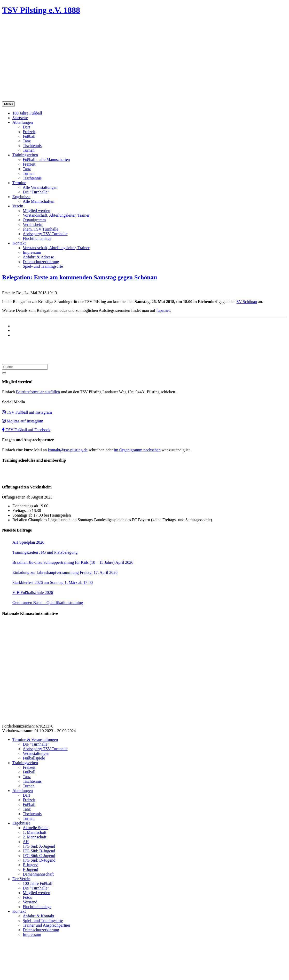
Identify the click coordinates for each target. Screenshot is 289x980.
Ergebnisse (21, 197)
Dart (26, 127)
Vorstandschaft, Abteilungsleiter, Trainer (56, 215)
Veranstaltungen (36, 753)
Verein (18, 206)
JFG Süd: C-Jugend (39, 856)
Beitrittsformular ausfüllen (38, 392)
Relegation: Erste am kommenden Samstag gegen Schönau (80, 277)
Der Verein (21, 879)
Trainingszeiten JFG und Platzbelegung (45, 552)
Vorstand (30, 902)
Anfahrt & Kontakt (38, 916)
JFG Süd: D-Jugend (39, 860)
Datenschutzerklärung (41, 262)
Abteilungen (23, 122)
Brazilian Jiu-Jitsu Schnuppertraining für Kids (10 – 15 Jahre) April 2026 (73, 562)
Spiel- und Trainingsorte (43, 266)
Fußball (29, 136)
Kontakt (19, 243)
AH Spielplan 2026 (28, 542)
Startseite (20, 118)
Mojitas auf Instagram (23, 421)
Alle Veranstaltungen (40, 187)
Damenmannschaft (38, 874)
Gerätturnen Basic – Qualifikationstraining (48, 603)
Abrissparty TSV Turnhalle (45, 234)
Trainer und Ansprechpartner (46, 925)
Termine (19, 183)
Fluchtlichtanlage (37, 238)
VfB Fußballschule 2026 (33, 593)
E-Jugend (30, 865)
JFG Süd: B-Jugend (39, 851)
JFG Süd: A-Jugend (39, 846)
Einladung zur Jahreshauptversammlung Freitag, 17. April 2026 (65, 572)
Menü (8, 104)
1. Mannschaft (35, 832)
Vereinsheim (33, 224)
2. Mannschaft (35, 837)
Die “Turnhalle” (36, 192)
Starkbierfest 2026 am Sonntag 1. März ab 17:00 (53, 582)
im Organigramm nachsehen (137, 450)
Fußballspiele (34, 758)
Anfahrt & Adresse (38, 257)
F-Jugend (30, 869)
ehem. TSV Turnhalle (41, 229)
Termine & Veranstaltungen (35, 740)
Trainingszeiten (25, 155)
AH (26, 842)
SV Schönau (247, 302)
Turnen (29, 150)
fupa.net (163, 310)
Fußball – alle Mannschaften (46, 160)
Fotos (27, 897)
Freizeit (29, 132)
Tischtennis (32, 146)
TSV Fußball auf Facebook (26, 430)
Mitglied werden (36, 211)
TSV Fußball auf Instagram (27, 412)
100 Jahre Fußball (27, 113)
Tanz (27, 141)
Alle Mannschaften (38, 201)
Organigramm (34, 220)
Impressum (32, 252)
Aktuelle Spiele (36, 828)
